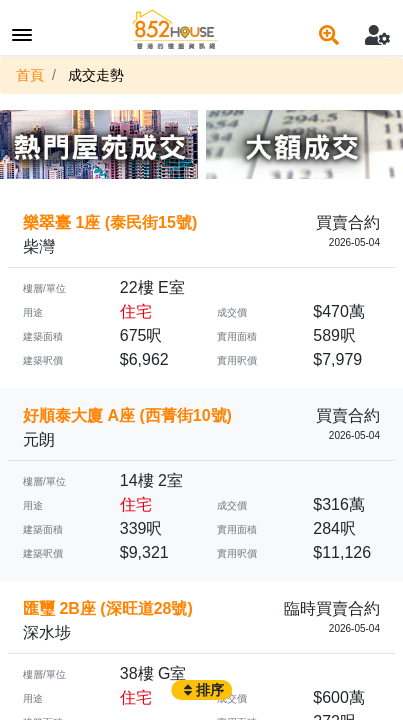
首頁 (30, 75)
